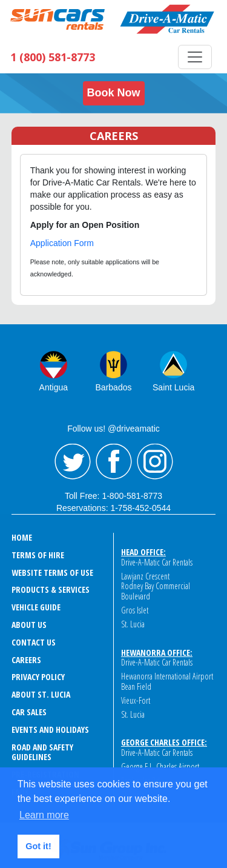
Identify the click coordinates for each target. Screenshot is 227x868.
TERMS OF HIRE (38, 555)
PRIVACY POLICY (38, 677)
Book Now (114, 93)
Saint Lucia (173, 387)
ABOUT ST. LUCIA (41, 694)
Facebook (114, 462)
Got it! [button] (38, 846)
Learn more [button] (44, 815)
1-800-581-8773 (132, 496)
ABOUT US (29, 625)
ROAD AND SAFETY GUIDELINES (42, 752)
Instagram (155, 462)
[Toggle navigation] (195, 57)
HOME (22, 537)
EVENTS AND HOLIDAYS (50, 729)
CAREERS (26, 660)
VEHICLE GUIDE (36, 607)
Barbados (114, 387)
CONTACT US (34, 642)
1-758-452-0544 (140, 508)
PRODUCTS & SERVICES (51, 589)
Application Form (62, 243)
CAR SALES (29, 712)
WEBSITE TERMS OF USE (52, 573)
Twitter (73, 462)
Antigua (54, 387)
